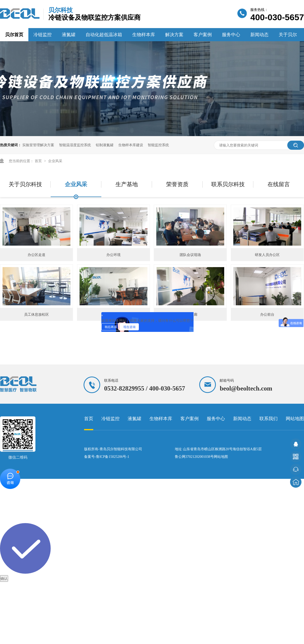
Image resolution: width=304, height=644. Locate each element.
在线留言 (279, 184)
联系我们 (269, 419)
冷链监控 (43, 35)
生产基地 (127, 184)
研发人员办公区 (267, 255)
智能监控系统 (158, 145)
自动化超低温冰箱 (104, 35)
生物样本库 (144, 35)
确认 (4, 578)
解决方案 (174, 35)
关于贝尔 (288, 35)
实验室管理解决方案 (38, 145)
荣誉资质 (177, 184)
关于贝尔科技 (25, 184)
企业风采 (55, 161)
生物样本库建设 (131, 145)
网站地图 (295, 419)
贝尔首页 (14, 35)
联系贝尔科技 (228, 184)
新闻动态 (259, 35)
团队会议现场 (190, 255)
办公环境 (113, 255)
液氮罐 (69, 35)
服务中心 (231, 35)
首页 (39, 161)
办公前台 (267, 314)
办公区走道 (36, 255)
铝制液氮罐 (105, 145)
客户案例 (203, 35)
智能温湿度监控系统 (75, 145)
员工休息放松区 (36, 314)
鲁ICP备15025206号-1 (113, 457)
